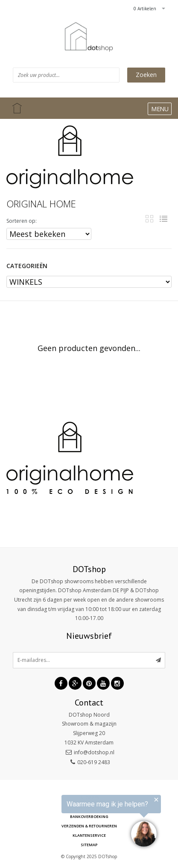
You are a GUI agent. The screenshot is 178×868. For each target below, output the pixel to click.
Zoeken (146, 75)
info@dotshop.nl (94, 752)
